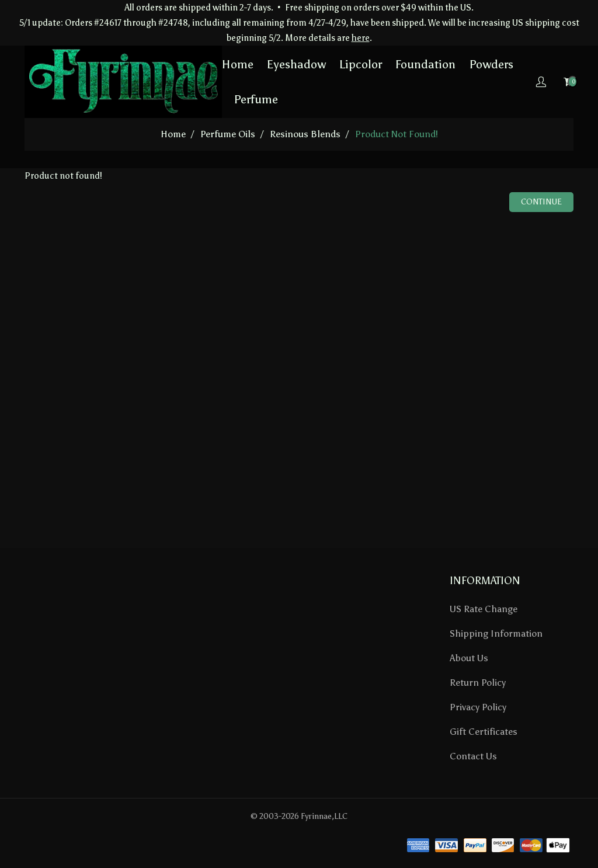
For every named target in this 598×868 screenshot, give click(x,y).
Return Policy (478, 683)
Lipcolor (361, 64)
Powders (491, 64)
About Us (469, 658)
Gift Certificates (484, 732)
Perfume (256, 99)
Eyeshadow (296, 64)
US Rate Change (484, 609)
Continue (541, 202)
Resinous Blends (305, 134)
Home (238, 64)
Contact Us (473, 756)
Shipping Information (496, 633)
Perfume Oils (228, 134)
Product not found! (397, 134)
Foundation (425, 64)
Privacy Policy (478, 707)
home (173, 134)
